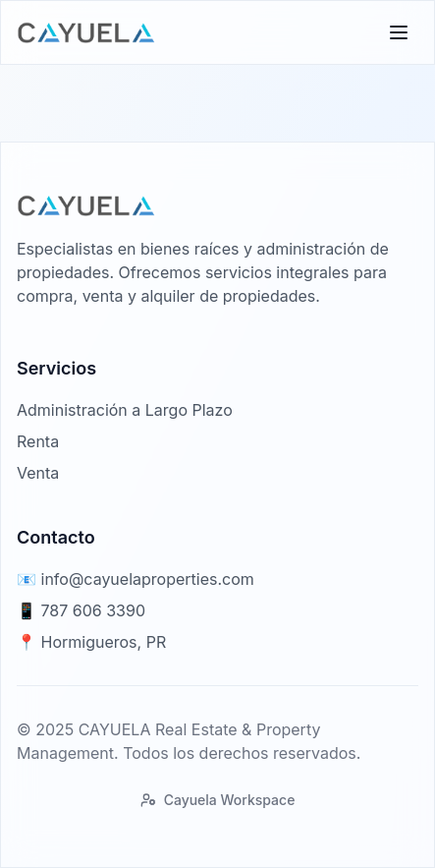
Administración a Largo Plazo (125, 410)
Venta (38, 473)
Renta (38, 441)
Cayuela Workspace (218, 800)
